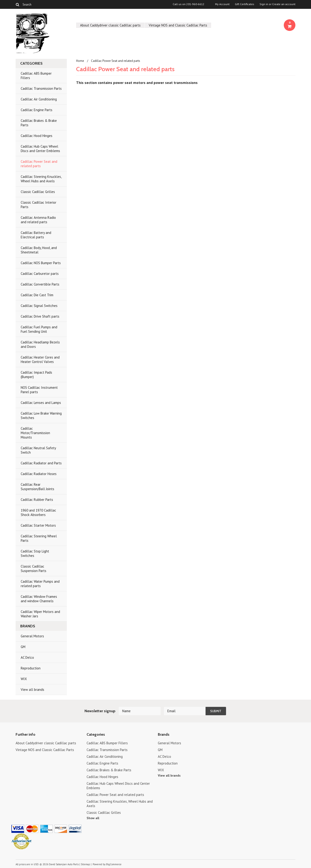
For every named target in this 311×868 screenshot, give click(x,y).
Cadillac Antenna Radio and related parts (38, 220)
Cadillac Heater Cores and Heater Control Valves (40, 359)
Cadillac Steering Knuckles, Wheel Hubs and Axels (41, 179)
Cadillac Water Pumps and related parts (40, 584)
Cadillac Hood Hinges (37, 136)
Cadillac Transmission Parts (41, 88)
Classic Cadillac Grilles (38, 192)
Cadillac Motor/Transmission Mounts (35, 433)
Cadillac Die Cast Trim (37, 295)
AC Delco (27, 657)
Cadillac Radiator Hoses (39, 474)
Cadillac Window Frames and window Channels (39, 599)
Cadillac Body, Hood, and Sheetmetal (39, 250)
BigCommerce (114, 864)
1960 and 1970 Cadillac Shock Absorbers (38, 512)
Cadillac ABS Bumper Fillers (36, 76)
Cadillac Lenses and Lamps (41, 403)
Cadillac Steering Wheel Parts (39, 538)
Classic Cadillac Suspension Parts (34, 569)
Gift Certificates (245, 4)
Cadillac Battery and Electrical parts (36, 235)
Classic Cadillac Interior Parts (39, 205)
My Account (222, 4)
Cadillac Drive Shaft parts (40, 316)
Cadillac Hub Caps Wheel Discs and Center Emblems (40, 149)
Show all (93, 818)
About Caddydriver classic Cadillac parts (110, 25)
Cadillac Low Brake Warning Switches (41, 416)
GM (23, 647)
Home (80, 61)
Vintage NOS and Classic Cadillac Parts (178, 25)
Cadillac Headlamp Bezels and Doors (40, 344)
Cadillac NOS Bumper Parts (41, 263)
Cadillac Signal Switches (39, 306)
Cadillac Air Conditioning (39, 99)
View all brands (32, 690)
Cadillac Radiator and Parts (41, 463)
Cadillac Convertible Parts (40, 284)
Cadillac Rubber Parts (37, 500)
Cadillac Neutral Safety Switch (38, 450)
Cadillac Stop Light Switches (35, 553)
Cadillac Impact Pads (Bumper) (36, 375)
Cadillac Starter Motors (38, 525)
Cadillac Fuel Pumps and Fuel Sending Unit (39, 329)
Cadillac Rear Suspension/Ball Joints (37, 487)
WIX (24, 679)
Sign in (264, 4)
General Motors (32, 636)
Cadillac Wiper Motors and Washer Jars (40, 614)
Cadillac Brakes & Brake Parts (39, 123)
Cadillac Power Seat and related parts (39, 164)
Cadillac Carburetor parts (40, 274)
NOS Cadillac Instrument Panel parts (39, 390)
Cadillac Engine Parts (37, 110)
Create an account (284, 4)
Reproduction (31, 668)
